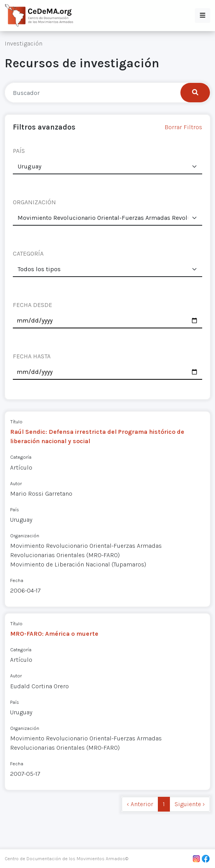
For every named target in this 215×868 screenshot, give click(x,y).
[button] (203, 16)
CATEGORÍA (28, 253)
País (15, 509)
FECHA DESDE (32, 305)
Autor (16, 483)
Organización (25, 536)
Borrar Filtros (183, 127)
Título (16, 422)
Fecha (17, 580)
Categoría (21, 457)
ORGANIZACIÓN (34, 202)
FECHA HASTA (32, 356)
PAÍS (19, 151)
